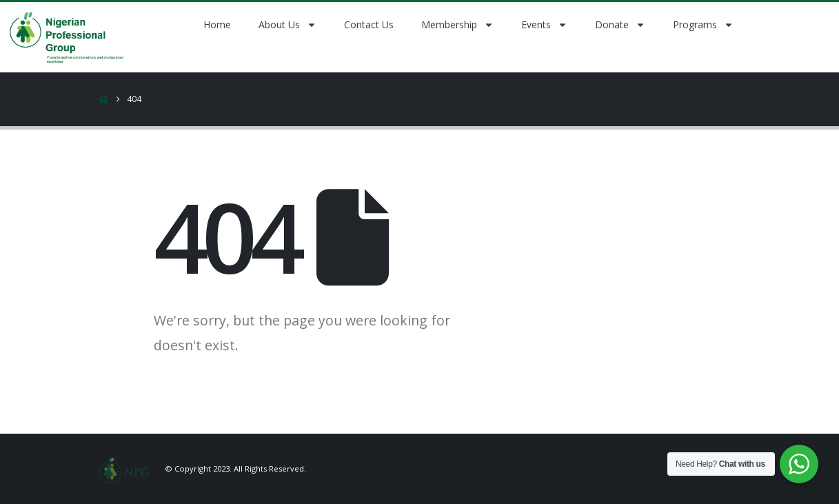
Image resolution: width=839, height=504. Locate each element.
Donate (620, 25)
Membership (457, 25)
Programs (703, 25)
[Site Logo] (124, 468)
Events (544, 25)
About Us (287, 25)
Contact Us (369, 24)
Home (217, 24)
